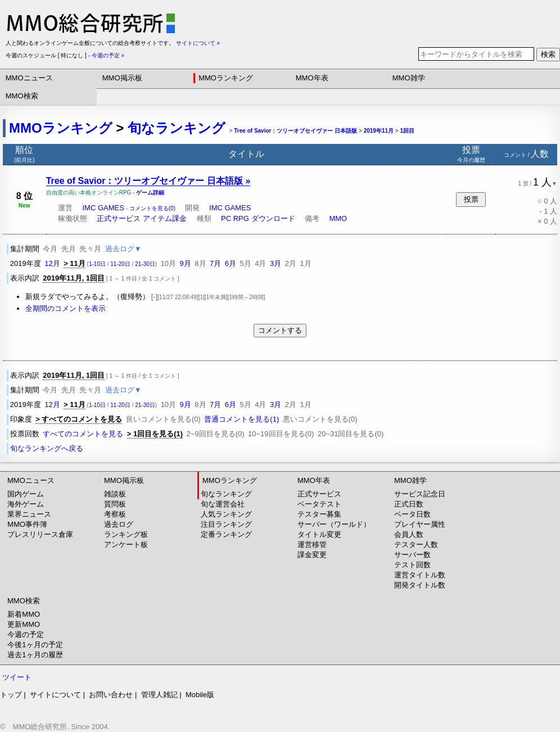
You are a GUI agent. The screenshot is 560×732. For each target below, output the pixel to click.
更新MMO (24, 624)
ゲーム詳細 (150, 193)
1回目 (407, 131)
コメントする (280, 330)
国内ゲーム (26, 494)
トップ (11, 695)
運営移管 (312, 545)
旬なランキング (177, 128)
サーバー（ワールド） (334, 524)
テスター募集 (319, 514)
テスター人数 (416, 545)
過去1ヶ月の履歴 (35, 655)
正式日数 (409, 504)
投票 (471, 199)
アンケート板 (126, 545)
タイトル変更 (319, 534)
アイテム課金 (165, 218)
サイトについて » (198, 43)
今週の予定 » (108, 55)
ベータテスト (319, 504)
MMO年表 (312, 78)
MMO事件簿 (27, 524)
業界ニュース (29, 514)
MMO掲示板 (122, 78)
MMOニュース (29, 78)
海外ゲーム (26, 504)
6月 (231, 263)
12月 (52, 263)
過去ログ (119, 524)
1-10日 (97, 264)
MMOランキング (226, 78)
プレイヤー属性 (420, 524)
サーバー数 (412, 555)
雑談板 (115, 494)
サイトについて (55, 695)
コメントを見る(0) (152, 208)
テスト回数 (412, 565)
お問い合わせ (111, 695)
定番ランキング (226, 534)
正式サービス (119, 218)
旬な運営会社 (223, 504)
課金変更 (312, 555)
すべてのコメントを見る (83, 434)
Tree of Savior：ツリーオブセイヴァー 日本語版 (295, 131)
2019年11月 (379, 131)
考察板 (115, 514)
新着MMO (24, 614)
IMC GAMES (103, 208)
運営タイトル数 (420, 575)
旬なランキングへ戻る (47, 448)
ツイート (17, 677)
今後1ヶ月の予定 (35, 645)
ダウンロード (273, 218)
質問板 (115, 504)
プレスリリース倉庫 (40, 534)
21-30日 (145, 264)
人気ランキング (226, 514)
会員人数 (409, 534)
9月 (186, 263)
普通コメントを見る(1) (241, 419)
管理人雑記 (159, 695)
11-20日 (120, 264)
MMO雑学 (409, 78)
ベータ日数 (412, 514)
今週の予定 (26, 634)
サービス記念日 (420, 494)
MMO (338, 218)
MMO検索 (22, 96)
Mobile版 (200, 695)
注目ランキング (226, 524)
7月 (215, 263)
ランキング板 (126, 534)
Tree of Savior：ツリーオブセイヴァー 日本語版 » (148, 181)
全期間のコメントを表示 (66, 308)
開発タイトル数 (420, 585)
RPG (241, 218)
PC (226, 218)
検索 (548, 54)
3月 (276, 263)
